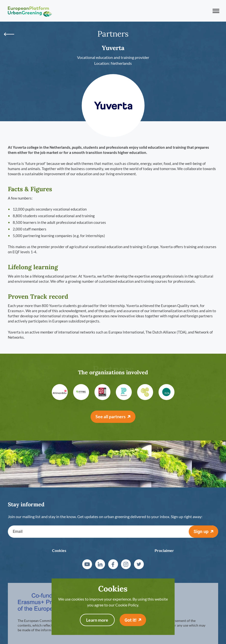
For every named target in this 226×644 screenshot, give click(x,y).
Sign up (201, 531)
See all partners (111, 416)
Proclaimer (164, 550)
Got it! (130, 620)
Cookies (59, 550)
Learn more (97, 620)
